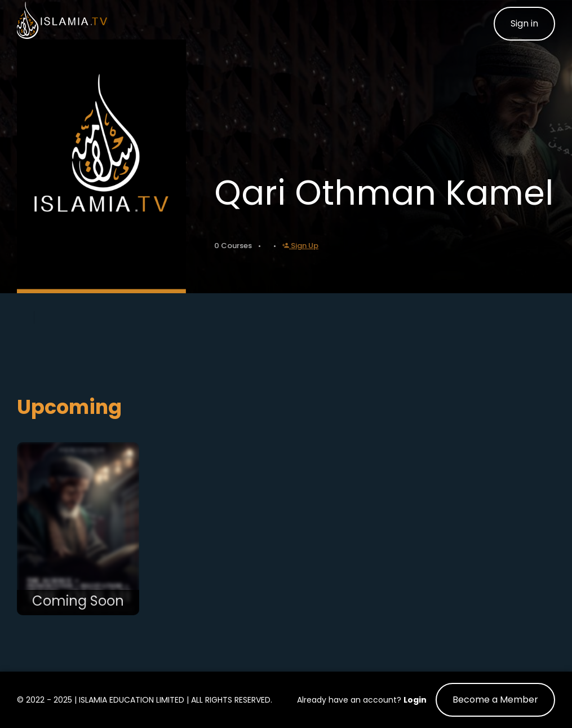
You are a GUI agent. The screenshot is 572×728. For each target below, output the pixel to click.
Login (415, 700)
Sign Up (300, 246)
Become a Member (495, 700)
